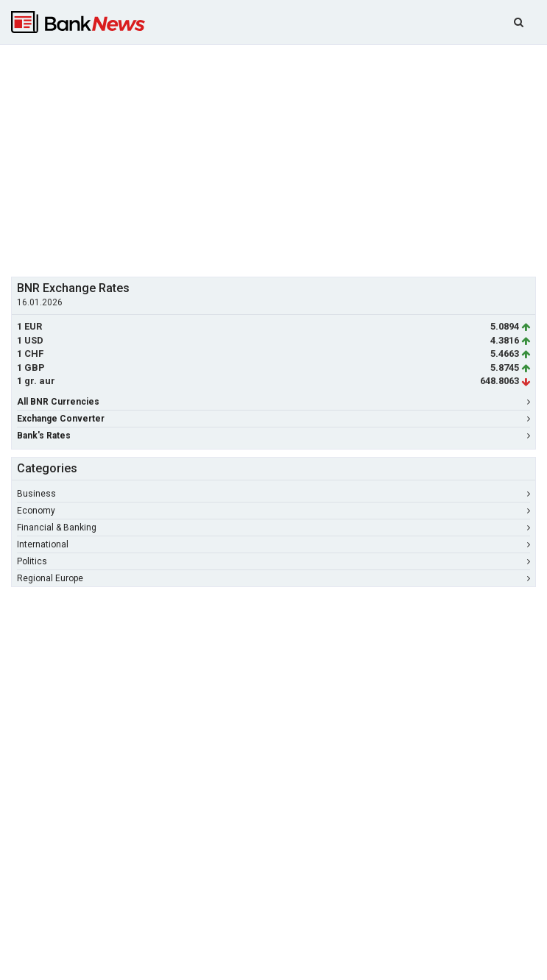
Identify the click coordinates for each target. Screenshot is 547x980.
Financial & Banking (273, 528)
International (273, 544)
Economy (273, 511)
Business (273, 494)
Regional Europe (273, 578)
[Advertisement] (279, 159)
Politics (273, 561)
